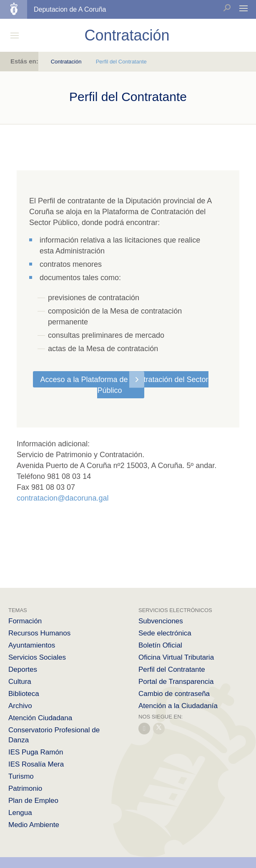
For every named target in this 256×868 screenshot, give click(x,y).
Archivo (20, 706)
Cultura (20, 682)
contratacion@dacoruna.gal (63, 498)
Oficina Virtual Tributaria (176, 657)
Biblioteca (24, 694)
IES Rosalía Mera (36, 764)
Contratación (66, 62)
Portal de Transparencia (176, 682)
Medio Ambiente (34, 825)
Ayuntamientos (32, 645)
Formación (25, 621)
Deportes (23, 669)
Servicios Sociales (37, 657)
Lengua (20, 813)
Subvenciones (161, 621)
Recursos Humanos (39, 633)
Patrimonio (25, 788)
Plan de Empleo (33, 801)
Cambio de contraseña (174, 694)
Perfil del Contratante (172, 669)
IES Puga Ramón (36, 752)
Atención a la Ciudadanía (178, 706)
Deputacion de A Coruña (70, 9)
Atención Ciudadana (40, 718)
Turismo (21, 776)
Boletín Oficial (160, 645)
